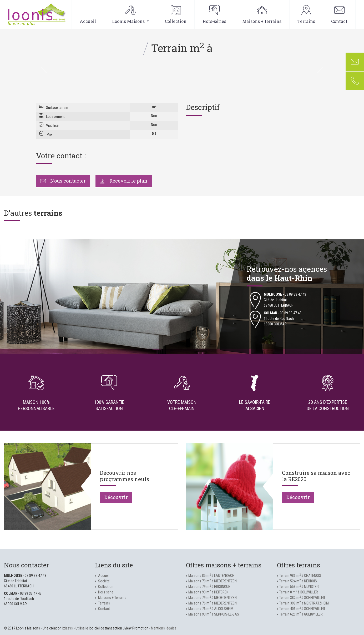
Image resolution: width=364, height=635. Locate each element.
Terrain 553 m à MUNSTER (299, 587)
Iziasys (68, 628)
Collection (176, 14)
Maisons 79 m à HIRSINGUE (209, 587)
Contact (339, 14)
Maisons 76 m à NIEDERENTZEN (213, 603)
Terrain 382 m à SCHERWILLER (302, 598)
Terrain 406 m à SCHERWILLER (302, 609)
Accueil (88, 14)
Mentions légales (164, 628)
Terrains (306, 14)
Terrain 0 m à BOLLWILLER (299, 592)
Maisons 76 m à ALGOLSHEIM (211, 609)
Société (104, 581)
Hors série (106, 592)
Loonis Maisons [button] (130, 14)
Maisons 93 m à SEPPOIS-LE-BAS (214, 614)
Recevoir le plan (124, 181)
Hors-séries (214, 14)
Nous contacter (63, 181)
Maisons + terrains (262, 14)
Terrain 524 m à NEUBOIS (298, 581)
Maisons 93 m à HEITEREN (208, 592)
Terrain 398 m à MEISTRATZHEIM (304, 603)
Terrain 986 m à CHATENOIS (300, 576)
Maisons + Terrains (112, 598)
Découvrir (116, 497)
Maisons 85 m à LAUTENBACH (211, 576)
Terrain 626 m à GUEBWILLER (301, 614)
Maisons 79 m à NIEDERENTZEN (213, 581)
